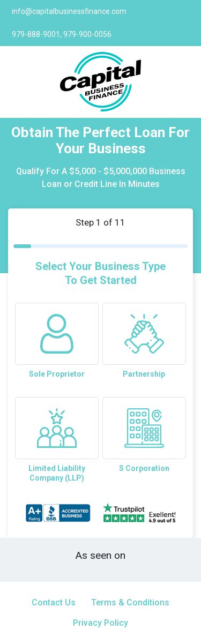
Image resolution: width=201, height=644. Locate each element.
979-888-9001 (36, 34)
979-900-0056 (87, 34)
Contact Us (54, 602)
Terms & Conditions (130, 602)
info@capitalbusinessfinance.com (69, 11)
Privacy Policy (100, 623)
